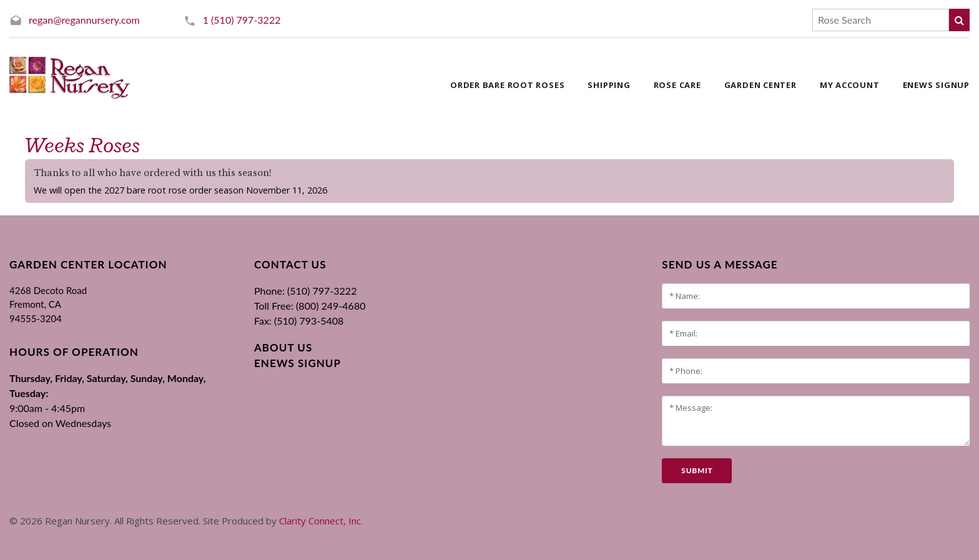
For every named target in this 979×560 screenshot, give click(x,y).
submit (697, 470)
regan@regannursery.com (84, 20)
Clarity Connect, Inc (320, 521)
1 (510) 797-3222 (242, 20)
